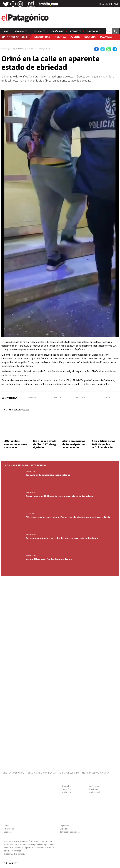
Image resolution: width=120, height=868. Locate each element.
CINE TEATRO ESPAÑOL (13, 773)
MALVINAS (106, 37)
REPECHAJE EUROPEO (69, 773)
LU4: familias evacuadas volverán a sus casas (16, 444)
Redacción (67, 792)
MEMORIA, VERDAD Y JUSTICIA (96, 773)
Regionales (21, 31)
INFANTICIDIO (31, 472)
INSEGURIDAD (42, 37)
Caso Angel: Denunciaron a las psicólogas (48, 475)
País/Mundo (58, 31)
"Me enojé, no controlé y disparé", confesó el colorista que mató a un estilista (68, 517)
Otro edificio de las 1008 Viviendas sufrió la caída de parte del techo (103, 446)
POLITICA (60, 37)
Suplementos (95, 786)
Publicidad (94, 789)
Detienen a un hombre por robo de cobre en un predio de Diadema (62, 538)
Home (6, 31)
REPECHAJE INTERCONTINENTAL (41, 773)
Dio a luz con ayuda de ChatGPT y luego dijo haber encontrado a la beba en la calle (45, 447)
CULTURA (90, 37)
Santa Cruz (94, 31)
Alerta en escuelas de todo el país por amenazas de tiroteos (74, 446)
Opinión (7, 832)
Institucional (95, 792)
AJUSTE (75, 37)
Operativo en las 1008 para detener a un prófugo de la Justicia (59, 496)
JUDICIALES (30, 514)
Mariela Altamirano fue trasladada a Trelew (49, 559)
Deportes (76, 31)
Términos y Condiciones (70, 832)
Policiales (39, 31)
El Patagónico (8, 48)
